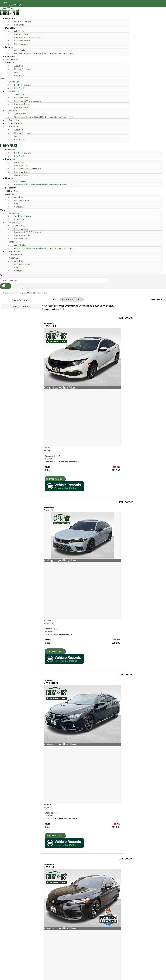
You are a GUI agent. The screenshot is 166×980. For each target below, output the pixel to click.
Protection (11, 56)
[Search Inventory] (54, 280)
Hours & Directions (23, 69)
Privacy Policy (53, 959)
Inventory (10, 28)
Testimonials (12, 60)
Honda (40, 293)
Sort (55, 300)
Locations (10, 18)
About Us (10, 63)
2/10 (62, 309)
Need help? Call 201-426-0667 (83, 977)
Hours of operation (17, 697)
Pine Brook (19, 25)
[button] (64, 79)
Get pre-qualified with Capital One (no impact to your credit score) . (44, 53)
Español (5, 2)
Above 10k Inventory (16, 293)
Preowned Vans (21, 44)
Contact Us (19, 75)
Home (5, 293)
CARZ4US (9, 145)
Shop (8, 645)
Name (13, 936)
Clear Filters (156, 300)
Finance (9, 47)
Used (26, 293)
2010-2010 (33, 293)
